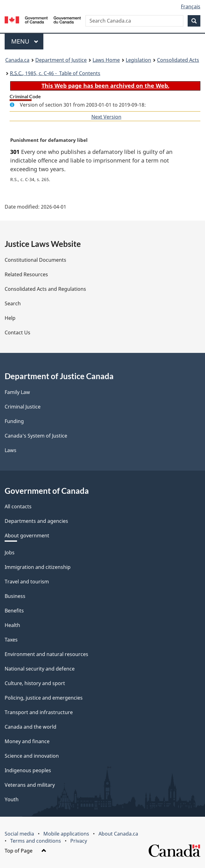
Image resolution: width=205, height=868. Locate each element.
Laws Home (106, 60)
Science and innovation (32, 756)
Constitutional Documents (35, 260)
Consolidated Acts (178, 60)
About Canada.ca (118, 834)
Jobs (10, 553)
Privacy (79, 841)
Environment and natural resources (46, 654)
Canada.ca (17, 60)
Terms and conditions (36, 841)
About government (27, 536)
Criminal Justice (23, 407)
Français (191, 6)
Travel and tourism (27, 582)
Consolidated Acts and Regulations (45, 289)
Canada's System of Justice (36, 436)
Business (15, 596)
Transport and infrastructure (39, 712)
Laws (11, 450)
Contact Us (17, 332)
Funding (14, 421)
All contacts (18, 506)
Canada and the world (31, 727)
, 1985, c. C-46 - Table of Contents (55, 73)
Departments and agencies (36, 521)
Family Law (17, 392)
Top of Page (26, 851)
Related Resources (26, 274)
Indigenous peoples (28, 770)
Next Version (106, 117)
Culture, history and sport (35, 683)
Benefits (14, 611)
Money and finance (27, 741)
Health (12, 625)
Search (13, 303)
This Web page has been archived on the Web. (105, 86)
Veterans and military (30, 785)
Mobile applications (66, 834)
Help (10, 318)
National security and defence (40, 669)
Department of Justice (61, 60)
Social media (19, 834)
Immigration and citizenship (38, 567)
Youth (12, 799)
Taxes (11, 640)
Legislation (138, 60)
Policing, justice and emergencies (44, 698)
